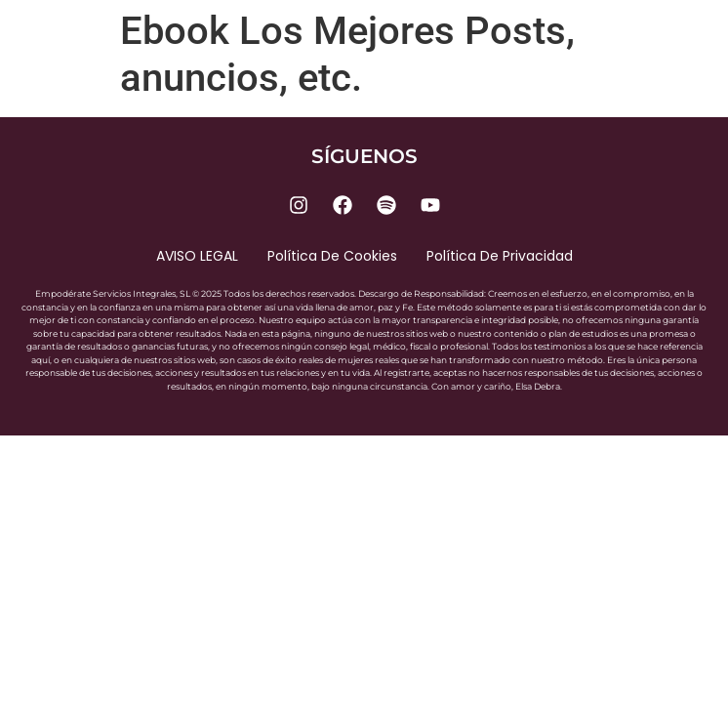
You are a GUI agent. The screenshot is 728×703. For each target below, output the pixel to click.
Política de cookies (332, 256)
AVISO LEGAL (197, 256)
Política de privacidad (500, 256)
